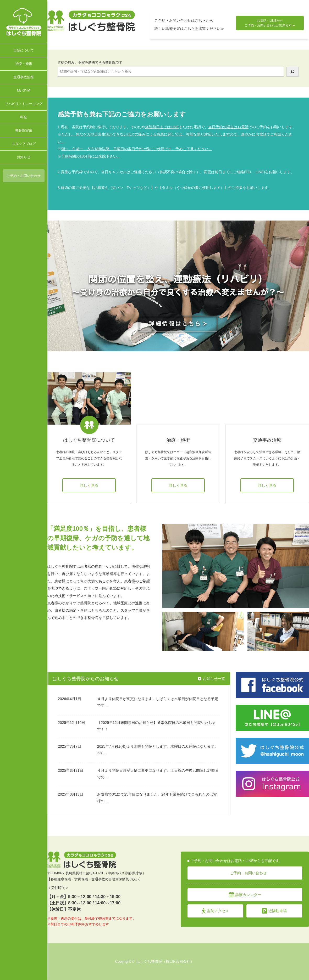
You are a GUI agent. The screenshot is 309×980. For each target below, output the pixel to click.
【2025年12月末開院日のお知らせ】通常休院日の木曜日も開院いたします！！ (156, 726)
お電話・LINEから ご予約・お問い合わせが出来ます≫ (270, 23)
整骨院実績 (24, 130)
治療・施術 (24, 64)
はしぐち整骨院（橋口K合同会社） (165, 961)
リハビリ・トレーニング (24, 104)
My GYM (24, 90)
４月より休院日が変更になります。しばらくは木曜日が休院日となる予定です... (158, 702)
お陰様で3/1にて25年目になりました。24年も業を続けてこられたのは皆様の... (157, 798)
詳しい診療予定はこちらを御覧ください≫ (189, 29)
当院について (24, 50)
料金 (24, 117)
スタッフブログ (24, 144)
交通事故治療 (24, 77)
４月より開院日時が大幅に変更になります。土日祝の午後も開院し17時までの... (158, 774)
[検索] (293, 72)
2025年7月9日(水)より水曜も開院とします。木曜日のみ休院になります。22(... (158, 750)
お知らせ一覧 (214, 679)
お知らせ (24, 157)
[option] (178, 286)
